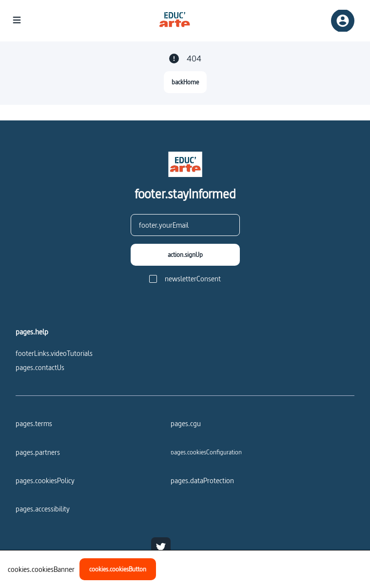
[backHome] (185, 82)
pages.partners (38, 452)
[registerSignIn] (343, 21)
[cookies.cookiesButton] (118, 569)
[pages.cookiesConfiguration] (206, 452)
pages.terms (34, 423)
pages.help (32, 332)
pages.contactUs (40, 367)
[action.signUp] (185, 255)
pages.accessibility (43, 509)
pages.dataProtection (202, 480)
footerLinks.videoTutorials (54, 353)
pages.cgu (186, 423)
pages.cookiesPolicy (45, 480)
